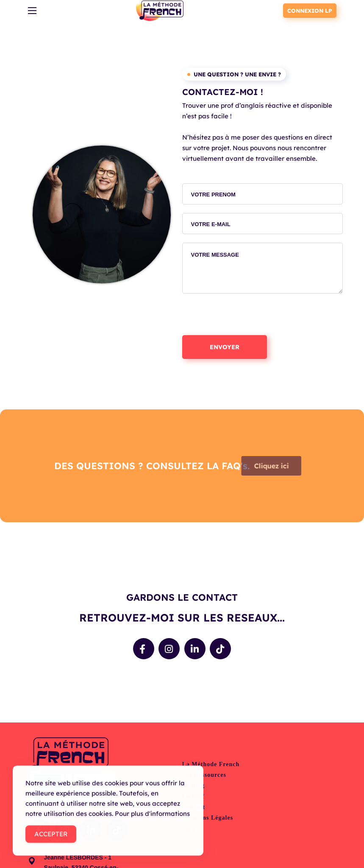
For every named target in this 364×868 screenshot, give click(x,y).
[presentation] (247, 319)
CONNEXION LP (310, 11)
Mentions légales (208, 818)
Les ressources (204, 775)
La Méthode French (211, 764)
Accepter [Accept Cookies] (51, 838)
